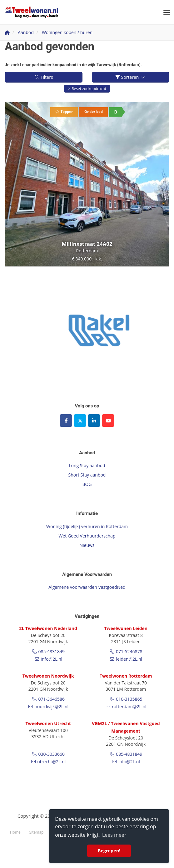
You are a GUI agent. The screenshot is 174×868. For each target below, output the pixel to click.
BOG (87, 484)
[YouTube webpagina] (108, 421)
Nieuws (87, 545)
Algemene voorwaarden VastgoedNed (87, 587)
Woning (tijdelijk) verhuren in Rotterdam (87, 526)
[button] (87, 89)
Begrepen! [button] (109, 851)
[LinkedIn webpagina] (94, 421)
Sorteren (131, 77)
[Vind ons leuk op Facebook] (66, 421)
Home (15, 832)
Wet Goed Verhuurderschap (87, 536)
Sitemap (37, 832)
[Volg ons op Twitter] (80, 421)
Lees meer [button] (114, 835)
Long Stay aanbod (87, 465)
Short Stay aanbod (87, 475)
